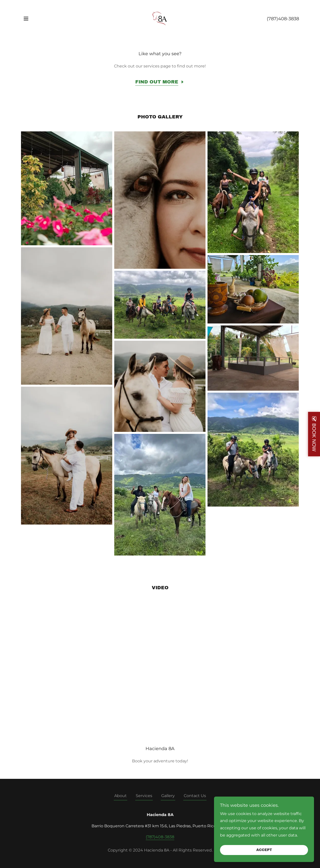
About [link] (120, 796)
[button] (26, 18)
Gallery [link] (168, 796)
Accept (264, 850)
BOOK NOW (314, 437)
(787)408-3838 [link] (283, 19)
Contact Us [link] (195, 796)
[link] (160, 18)
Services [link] (144, 796)
